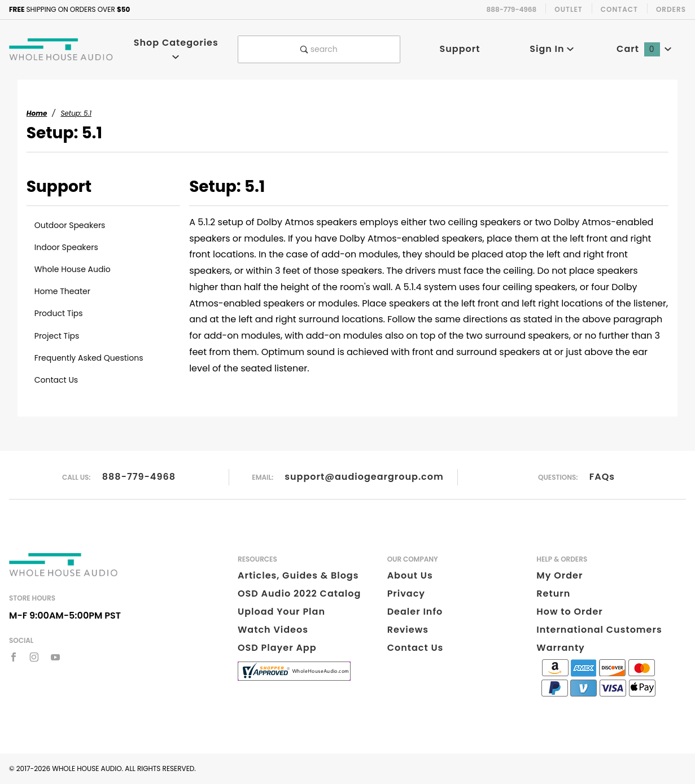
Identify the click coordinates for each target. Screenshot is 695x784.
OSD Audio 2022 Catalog (299, 594)
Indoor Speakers (66, 247)
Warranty (560, 648)
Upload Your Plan (281, 612)
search (319, 49)
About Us (410, 575)
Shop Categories (176, 48)
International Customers (599, 630)
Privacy (406, 594)
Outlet (569, 9)
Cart (644, 49)
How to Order (569, 612)
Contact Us (56, 380)
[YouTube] (56, 657)
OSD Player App (277, 648)
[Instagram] (34, 657)
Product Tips (59, 313)
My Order (560, 575)
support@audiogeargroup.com (364, 477)
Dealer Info (415, 612)
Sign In (552, 49)
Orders (671, 9)
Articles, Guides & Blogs (298, 575)
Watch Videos (273, 630)
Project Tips (57, 336)
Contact (619, 9)
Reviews (408, 630)
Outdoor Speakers (70, 225)
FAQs (602, 477)
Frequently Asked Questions (89, 358)
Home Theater (62, 291)
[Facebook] (14, 657)
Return (553, 594)
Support (460, 49)
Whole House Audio (73, 269)
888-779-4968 (139, 477)
